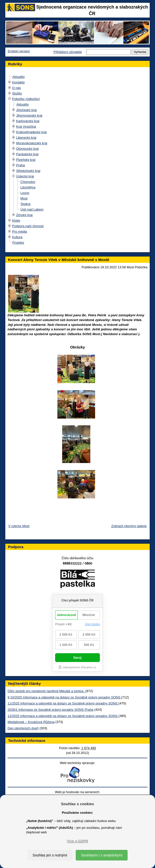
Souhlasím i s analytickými (102, 855)
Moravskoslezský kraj (32, 143)
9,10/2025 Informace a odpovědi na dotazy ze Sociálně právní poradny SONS (64, 697)
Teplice (25, 204)
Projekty (18, 243)
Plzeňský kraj (26, 160)
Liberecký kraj (26, 138)
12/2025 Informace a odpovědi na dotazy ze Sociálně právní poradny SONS (63, 716)
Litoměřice (28, 187)
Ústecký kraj (25, 176)
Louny (25, 193)
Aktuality (18, 77)
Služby (17, 93)
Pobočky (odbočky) (26, 99)
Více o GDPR (77, 841)
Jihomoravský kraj (29, 115)
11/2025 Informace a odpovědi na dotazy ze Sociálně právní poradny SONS (63, 703)
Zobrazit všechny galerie (129, 526)
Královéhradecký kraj (31, 132)
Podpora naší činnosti (28, 226)
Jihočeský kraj (26, 110)
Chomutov (28, 182)
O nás (16, 88)
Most (24, 198)
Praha (21, 165)
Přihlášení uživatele (68, 52)
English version (19, 51)
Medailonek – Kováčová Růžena (31, 722)
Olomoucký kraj (27, 149)
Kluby (16, 220)
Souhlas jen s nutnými (50, 855)
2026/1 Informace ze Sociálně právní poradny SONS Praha (50, 710)
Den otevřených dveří (23, 728)
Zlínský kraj (24, 215)
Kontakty (18, 82)
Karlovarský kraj (28, 121)
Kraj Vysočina (26, 126)
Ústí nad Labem (32, 209)
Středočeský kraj (28, 171)
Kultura (17, 237)
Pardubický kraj (27, 154)
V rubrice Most (19, 526)
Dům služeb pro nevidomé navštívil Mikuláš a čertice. (46, 691)
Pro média (20, 232)
